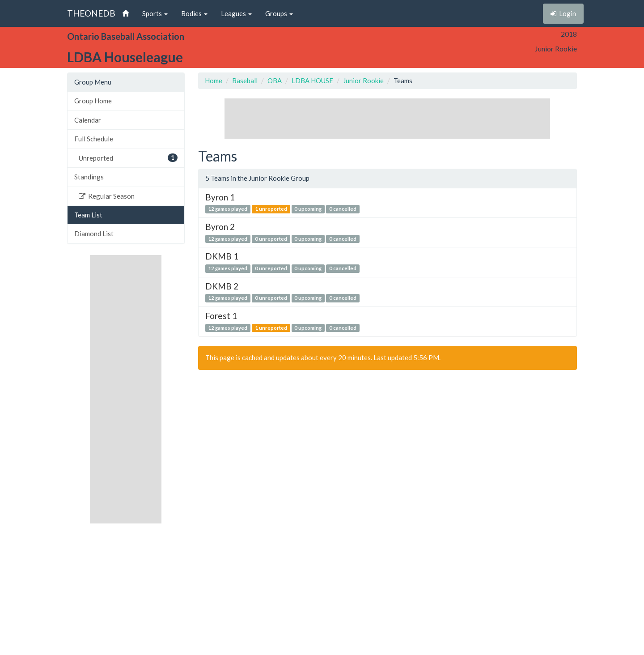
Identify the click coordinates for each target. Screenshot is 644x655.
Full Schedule (94, 139)
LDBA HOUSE (312, 81)
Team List (88, 215)
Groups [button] (279, 13)
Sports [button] (155, 13)
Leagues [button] (236, 13)
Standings (89, 177)
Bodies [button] (194, 13)
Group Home (93, 101)
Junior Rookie (363, 81)
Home (214, 81)
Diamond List (94, 234)
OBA (275, 81)
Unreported (128, 158)
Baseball (245, 81)
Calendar (88, 120)
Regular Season (107, 196)
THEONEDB (91, 13)
